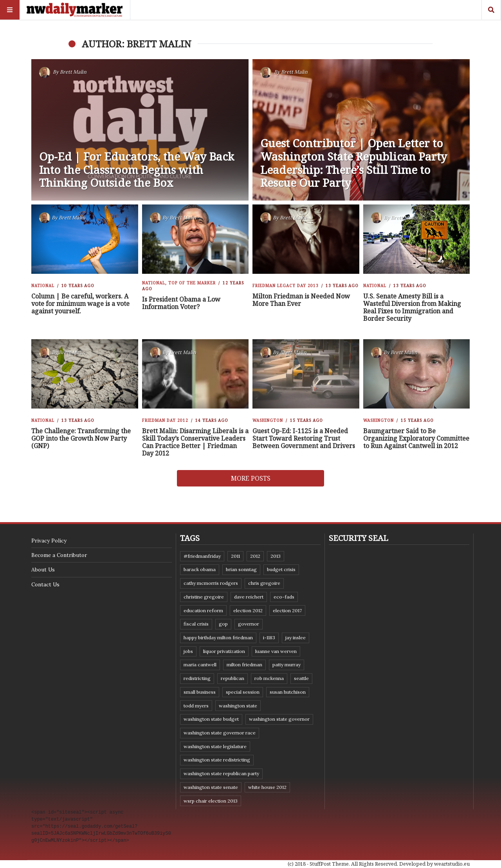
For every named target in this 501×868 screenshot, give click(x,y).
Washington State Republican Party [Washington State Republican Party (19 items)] (221, 773)
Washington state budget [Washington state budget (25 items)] (211, 719)
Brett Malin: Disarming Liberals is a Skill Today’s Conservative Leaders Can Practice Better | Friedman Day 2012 (195, 442)
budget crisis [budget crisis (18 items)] (281, 569)
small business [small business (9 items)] (200, 692)
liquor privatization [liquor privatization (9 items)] (224, 651)
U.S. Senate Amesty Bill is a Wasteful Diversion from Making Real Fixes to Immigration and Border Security (412, 307)
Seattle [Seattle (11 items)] (301, 678)
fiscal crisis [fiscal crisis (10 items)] (196, 624)
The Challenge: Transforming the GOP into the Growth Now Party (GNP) (81, 438)
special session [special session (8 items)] (243, 692)
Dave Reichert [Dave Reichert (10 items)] (249, 597)
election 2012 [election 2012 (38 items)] (248, 610)
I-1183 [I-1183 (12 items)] (269, 637)
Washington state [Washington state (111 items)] (238, 706)
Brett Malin (73, 72)
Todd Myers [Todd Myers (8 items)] (196, 706)
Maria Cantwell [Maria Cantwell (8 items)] (200, 665)
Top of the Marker (192, 283)
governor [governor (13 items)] (249, 624)
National (43, 286)
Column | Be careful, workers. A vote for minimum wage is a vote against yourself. (80, 304)
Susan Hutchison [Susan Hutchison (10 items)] (288, 692)
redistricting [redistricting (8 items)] (197, 678)
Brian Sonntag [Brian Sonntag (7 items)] (241, 569)
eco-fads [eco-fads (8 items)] (284, 597)
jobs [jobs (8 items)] (188, 651)
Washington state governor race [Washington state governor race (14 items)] (220, 733)
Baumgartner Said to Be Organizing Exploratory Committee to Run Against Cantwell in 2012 (416, 438)
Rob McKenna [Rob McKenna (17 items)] (269, 678)
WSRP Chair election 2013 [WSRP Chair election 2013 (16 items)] (211, 801)
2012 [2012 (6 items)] (255, 556)
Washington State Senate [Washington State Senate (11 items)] (211, 787)
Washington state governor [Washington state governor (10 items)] (279, 719)
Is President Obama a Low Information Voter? (181, 303)
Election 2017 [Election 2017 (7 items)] (287, 610)
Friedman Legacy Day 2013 (286, 286)
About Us (43, 570)
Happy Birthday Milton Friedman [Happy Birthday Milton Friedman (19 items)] (218, 637)
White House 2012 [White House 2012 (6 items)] (267, 787)
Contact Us (45, 584)
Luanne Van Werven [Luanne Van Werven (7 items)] (276, 651)
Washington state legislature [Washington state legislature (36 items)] (215, 746)
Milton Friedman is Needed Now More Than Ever (301, 300)
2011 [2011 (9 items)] (235, 556)
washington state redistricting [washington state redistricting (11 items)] (217, 760)
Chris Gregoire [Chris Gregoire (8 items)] (264, 583)
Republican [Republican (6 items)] (232, 678)
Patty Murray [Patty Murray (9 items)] (287, 665)
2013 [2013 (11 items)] (276, 556)
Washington (268, 420)
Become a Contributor (59, 555)
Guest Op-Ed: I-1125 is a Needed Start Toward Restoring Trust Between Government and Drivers (304, 438)
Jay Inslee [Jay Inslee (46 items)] (296, 637)
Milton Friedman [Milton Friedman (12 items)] (244, 665)
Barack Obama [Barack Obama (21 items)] (200, 569)
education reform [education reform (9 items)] (203, 610)
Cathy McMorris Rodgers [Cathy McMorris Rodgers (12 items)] (211, 583)
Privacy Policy (49, 541)
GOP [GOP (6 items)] (223, 624)
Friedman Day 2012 (165, 420)
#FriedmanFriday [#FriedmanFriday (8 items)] (202, 556)
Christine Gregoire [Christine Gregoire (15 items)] (204, 597)
